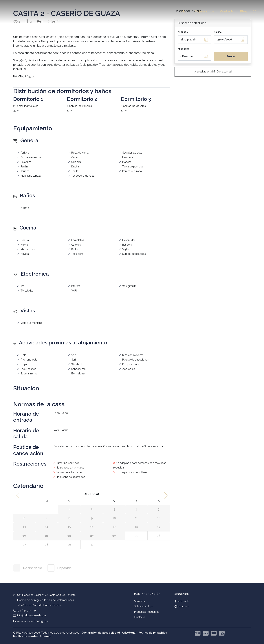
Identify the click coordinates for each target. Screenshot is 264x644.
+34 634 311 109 (26, 610)
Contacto (227, 11)
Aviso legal (129, 633)
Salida (218, 32)
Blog (244, 11)
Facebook (182, 601)
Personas (184, 49)
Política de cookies (26, 636)
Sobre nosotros (143, 606)
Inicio (185, 11)
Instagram (182, 606)
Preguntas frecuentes (147, 612)
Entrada (183, 32)
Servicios (140, 601)
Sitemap (46, 636)
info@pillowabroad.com (32, 615)
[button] (256, 12)
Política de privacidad (153, 633)
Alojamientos (204, 11)
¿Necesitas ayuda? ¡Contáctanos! (213, 72)
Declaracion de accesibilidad (101, 633)
